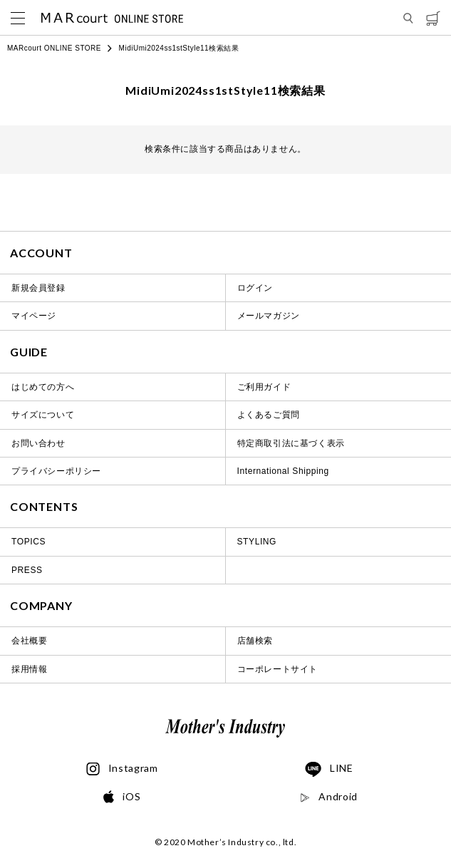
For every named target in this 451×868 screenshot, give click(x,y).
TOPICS (28, 542)
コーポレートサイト (278, 669)
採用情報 (29, 669)
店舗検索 (255, 641)
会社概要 (29, 641)
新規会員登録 (38, 288)
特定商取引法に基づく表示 (291, 443)
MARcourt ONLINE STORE (54, 48)
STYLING (257, 542)
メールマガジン (269, 316)
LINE (329, 770)
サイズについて (43, 415)
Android (329, 797)
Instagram (122, 769)
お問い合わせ (38, 443)
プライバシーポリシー (56, 471)
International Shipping (283, 471)
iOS (122, 797)
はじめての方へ (43, 387)
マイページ (34, 316)
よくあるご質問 (269, 415)
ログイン (255, 288)
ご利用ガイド (264, 387)
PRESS (27, 570)
